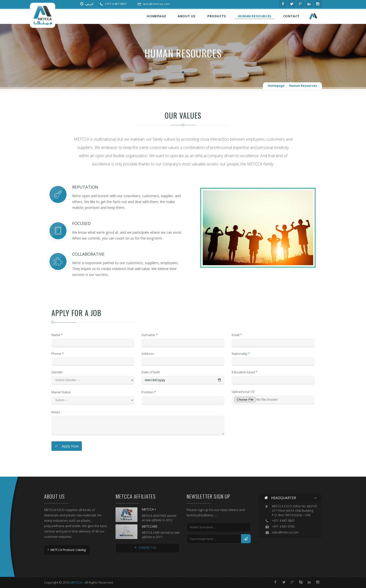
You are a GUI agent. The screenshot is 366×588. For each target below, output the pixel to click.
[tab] (290, 498)
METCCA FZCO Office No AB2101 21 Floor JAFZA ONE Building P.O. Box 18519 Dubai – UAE (295, 511)
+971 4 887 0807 (116, 4)
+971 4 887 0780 (283, 526)
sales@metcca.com (156, 4)
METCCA (76, 582)
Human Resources (303, 86)
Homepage (276, 86)
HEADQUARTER (280, 498)
